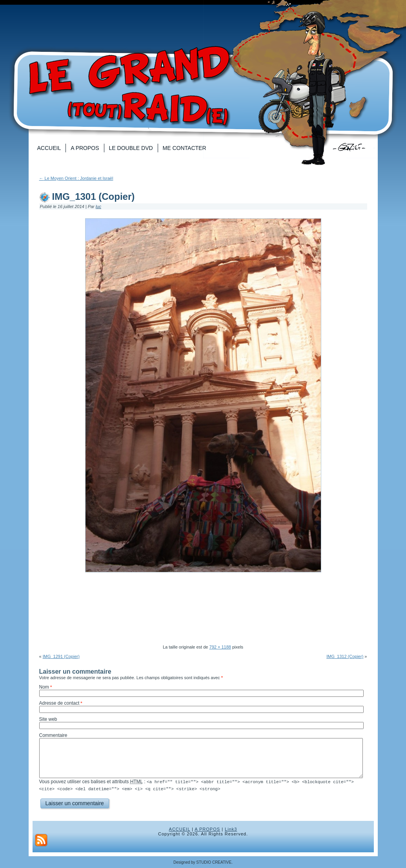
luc (98, 206)
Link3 (231, 829)
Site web (48, 719)
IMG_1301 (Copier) (94, 196)
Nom (44, 687)
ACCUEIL (180, 829)
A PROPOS (207, 829)
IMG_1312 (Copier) (345, 656)
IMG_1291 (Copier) (61, 656)
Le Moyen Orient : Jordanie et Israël (76, 178)
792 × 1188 (220, 647)
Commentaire (53, 735)
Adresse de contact (59, 703)
